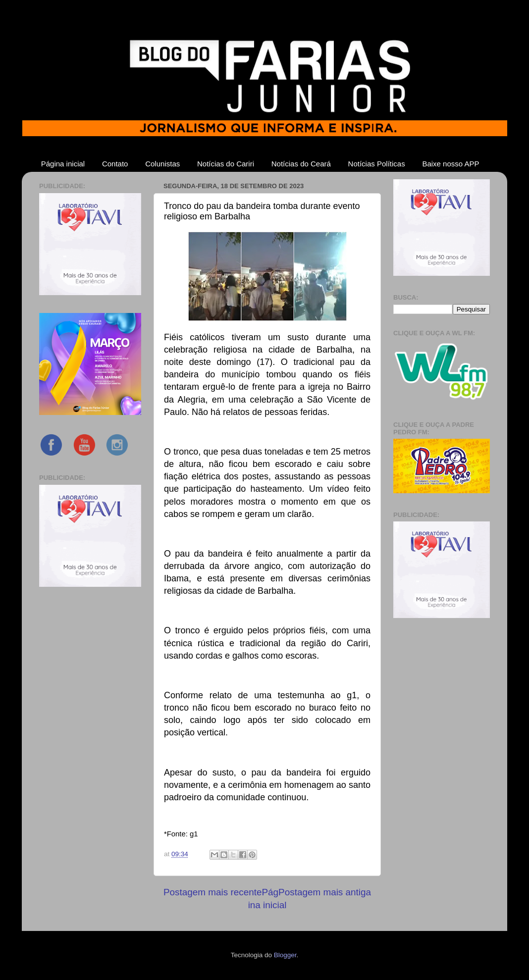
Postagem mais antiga (325, 892)
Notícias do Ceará (301, 164)
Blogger (285, 955)
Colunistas (162, 164)
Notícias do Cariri (226, 164)
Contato (115, 164)
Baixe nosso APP (450, 164)
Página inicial (63, 164)
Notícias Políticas (377, 164)
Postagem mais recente (212, 892)
